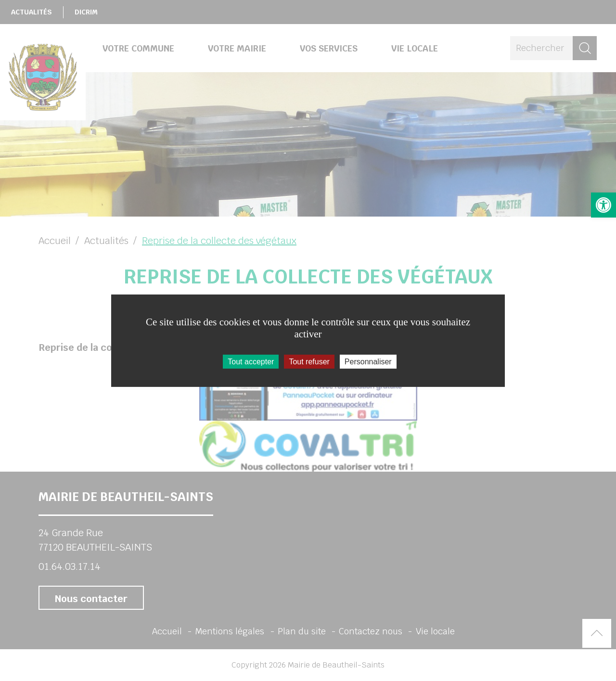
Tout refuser (309, 361)
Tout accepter (251, 361)
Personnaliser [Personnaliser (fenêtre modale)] (368, 361)
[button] (603, 205)
